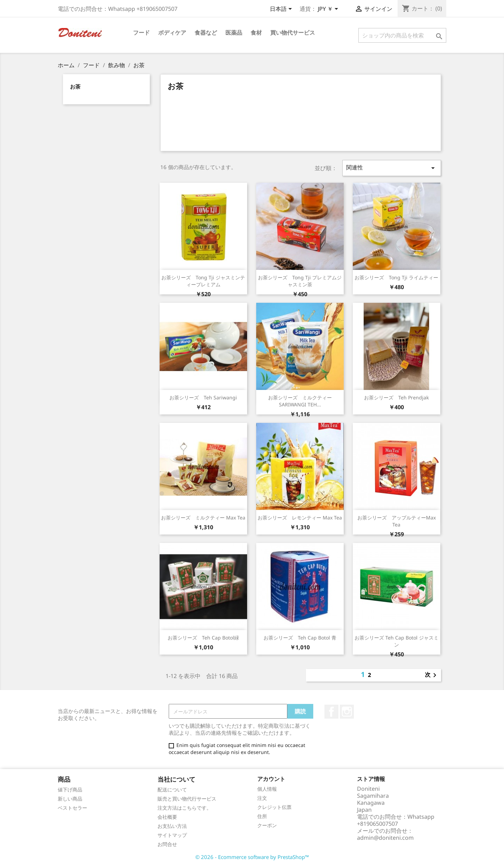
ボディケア (172, 33)
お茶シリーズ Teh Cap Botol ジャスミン (397, 641)
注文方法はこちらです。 (184, 808)
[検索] (402, 35)
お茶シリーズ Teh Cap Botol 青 (300, 638)
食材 (256, 33)
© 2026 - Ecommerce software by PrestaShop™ (252, 857)
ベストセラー (72, 808)
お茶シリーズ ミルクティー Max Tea (203, 518)
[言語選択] (282, 9)
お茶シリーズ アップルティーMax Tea (397, 521)
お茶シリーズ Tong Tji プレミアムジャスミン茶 (300, 281)
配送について (172, 790)
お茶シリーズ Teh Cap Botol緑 (203, 638)
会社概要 (167, 817)
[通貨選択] (329, 9)
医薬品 (234, 33)
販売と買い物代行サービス (187, 799)
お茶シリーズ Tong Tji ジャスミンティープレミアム (203, 281)
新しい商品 (70, 799)
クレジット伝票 (274, 807)
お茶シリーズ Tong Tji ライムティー (396, 277)
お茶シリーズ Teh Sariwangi (203, 397)
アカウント (271, 779)
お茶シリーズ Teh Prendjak (396, 397)
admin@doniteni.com (385, 838)
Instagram (347, 712)
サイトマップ (172, 835)
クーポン (267, 825)
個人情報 (267, 789)
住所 (262, 816)
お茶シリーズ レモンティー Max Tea (300, 518)
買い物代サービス (293, 33)
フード (141, 33)
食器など (206, 33)
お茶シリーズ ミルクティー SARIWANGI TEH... (302, 401)
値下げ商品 (70, 790)
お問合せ (167, 844)
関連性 (392, 168)
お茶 (75, 86)
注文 (262, 798)
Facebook (331, 712)
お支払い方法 (172, 826)
